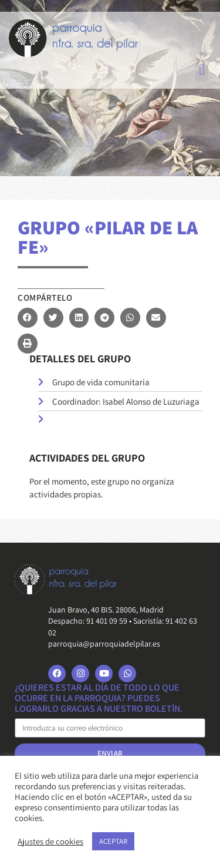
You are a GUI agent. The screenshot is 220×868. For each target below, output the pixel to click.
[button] (202, 70)
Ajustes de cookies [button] (50, 842)
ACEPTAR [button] (113, 841)
